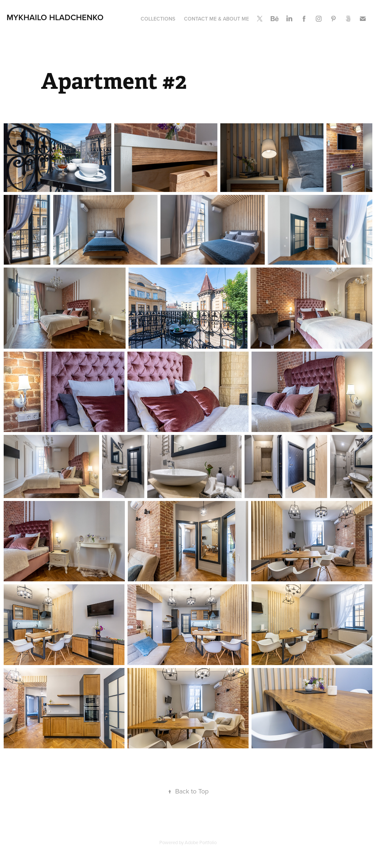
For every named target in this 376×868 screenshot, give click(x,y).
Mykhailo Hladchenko (55, 17)
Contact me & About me (216, 19)
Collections (158, 19)
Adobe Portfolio (201, 842)
